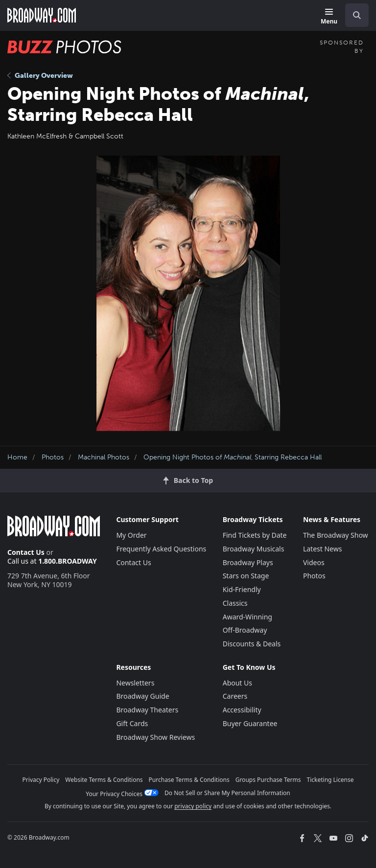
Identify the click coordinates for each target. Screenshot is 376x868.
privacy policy (193, 806)
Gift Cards (132, 723)
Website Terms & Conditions (104, 780)
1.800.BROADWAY (68, 561)
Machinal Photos (104, 457)
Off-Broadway (245, 630)
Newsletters (135, 683)
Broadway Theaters (147, 710)
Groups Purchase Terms (268, 780)
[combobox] (353, 15)
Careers (235, 696)
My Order (131, 535)
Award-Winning (247, 617)
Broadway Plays (248, 562)
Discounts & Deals (252, 644)
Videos (314, 562)
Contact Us (26, 552)
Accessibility (242, 710)
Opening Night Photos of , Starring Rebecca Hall (233, 457)
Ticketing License (330, 780)
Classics (235, 603)
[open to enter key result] (357, 15)
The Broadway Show (336, 535)
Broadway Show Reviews (155, 737)
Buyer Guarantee (250, 723)
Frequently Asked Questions (161, 549)
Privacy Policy (41, 780)
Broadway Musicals (254, 549)
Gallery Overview (40, 76)
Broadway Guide (142, 696)
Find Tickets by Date (255, 535)
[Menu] (329, 17)
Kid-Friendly (242, 589)
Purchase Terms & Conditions (189, 780)
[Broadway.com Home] (42, 15)
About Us (237, 683)
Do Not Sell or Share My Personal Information (227, 793)
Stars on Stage (246, 576)
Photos (53, 457)
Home (17, 457)
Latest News (323, 549)
